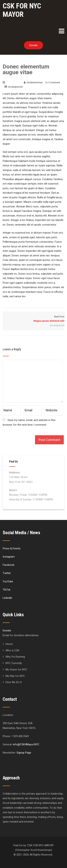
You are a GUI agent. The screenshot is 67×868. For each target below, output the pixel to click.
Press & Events (12, 548)
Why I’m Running (15, 657)
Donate (33, 45)
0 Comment (54, 83)
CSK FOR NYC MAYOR (22, 10)
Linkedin (7, 598)
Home (9, 644)
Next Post (33, 319)
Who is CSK (12, 650)
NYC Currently (14, 663)
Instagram (9, 557)
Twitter (7, 573)
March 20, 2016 (14, 83)
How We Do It (14, 682)
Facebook (8, 565)
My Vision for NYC (16, 670)
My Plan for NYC (15, 676)
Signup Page (24, 753)
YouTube (8, 581)
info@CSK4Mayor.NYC (26, 744)
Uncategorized (15, 87)
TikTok (7, 590)
